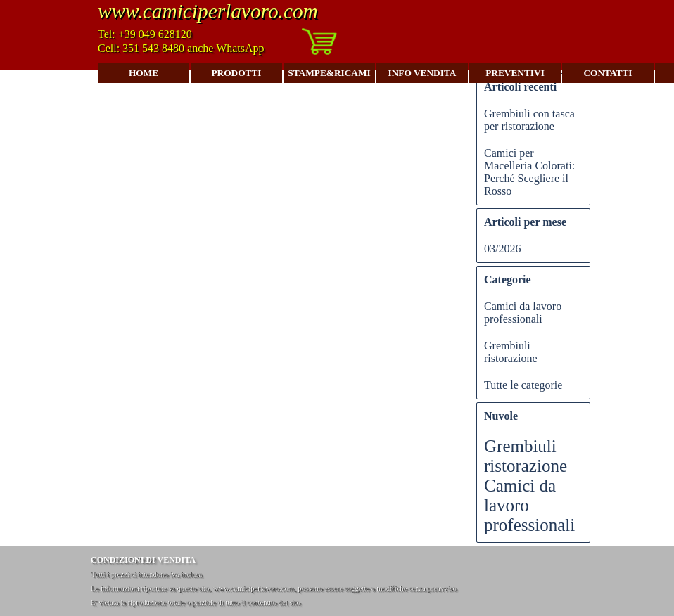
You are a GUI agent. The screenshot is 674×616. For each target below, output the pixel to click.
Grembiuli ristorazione (511, 352)
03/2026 (502, 249)
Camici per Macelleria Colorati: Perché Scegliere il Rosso (529, 172)
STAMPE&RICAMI (329, 73)
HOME (144, 73)
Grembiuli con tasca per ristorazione (529, 120)
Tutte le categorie (523, 385)
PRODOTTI (236, 73)
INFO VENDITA (422, 73)
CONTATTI (608, 73)
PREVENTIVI (515, 73)
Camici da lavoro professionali (523, 313)
